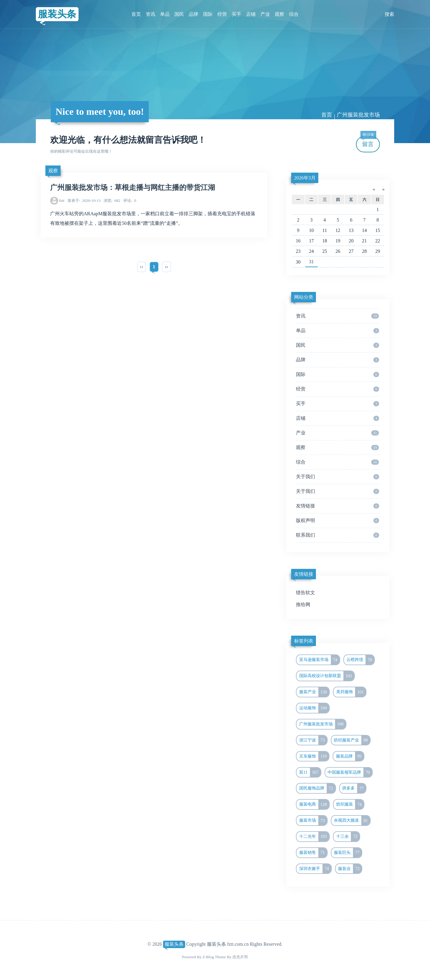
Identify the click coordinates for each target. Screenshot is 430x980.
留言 (368, 142)
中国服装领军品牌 (350, 772)
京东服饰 (314, 756)
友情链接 (337, 506)
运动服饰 (314, 708)
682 (112, 201)
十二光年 (314, 837)
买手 (236, 14)
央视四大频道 (352, 820)
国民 (179, 14)
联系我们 (337, 535)
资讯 (150, 14)
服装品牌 (350, 756)
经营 (222, 14)
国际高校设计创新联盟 (327, 676)
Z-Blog (208, 957)
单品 (165, 14)
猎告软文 (305, 593)
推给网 (303, 604)
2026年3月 (305, 178)
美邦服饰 (351, 692)
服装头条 (57, 14)
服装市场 (313, 820)
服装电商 (314, 804)
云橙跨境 (360, 660)
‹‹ (142, 267)
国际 (208, 14)
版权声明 (337, 521)
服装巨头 (348, 853)
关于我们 (337, 477)
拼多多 (354, 788)
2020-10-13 (84, 201)
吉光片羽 (240, 957)
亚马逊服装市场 (319, 660)
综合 (294, 14)
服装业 (350, 869)
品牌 (193, 14)
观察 (279, 14)
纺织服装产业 (352, 740)
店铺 (251, 14)
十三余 (348, 837)
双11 (310, 772)
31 (311, 262)
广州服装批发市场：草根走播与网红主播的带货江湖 (133, 188)
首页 (136, 14)
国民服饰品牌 (317, 788)
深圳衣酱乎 (315, 869)
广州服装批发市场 (358, 115)
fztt (62, 201)
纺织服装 (350, 804)
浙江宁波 (313, 740)
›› (166, 267)
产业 (265, 14)
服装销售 (313, 853)
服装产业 (314, 692)
